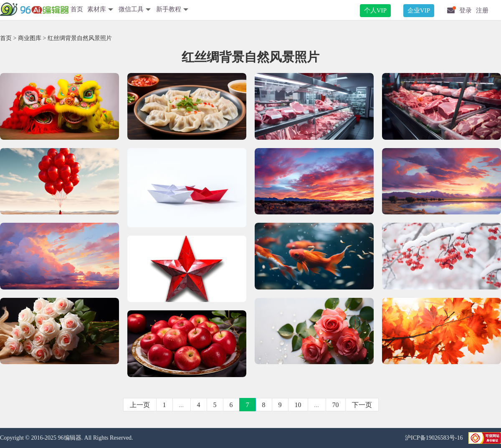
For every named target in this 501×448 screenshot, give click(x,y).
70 (336, 405)
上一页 (140, 405)
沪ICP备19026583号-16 (435, 438)
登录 (466, 10)
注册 (482, 10)
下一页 (362, 405)
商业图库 (30, 38)
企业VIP (419, 10)
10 (298, 405)
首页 (77, 9)
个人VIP (375, 10)
